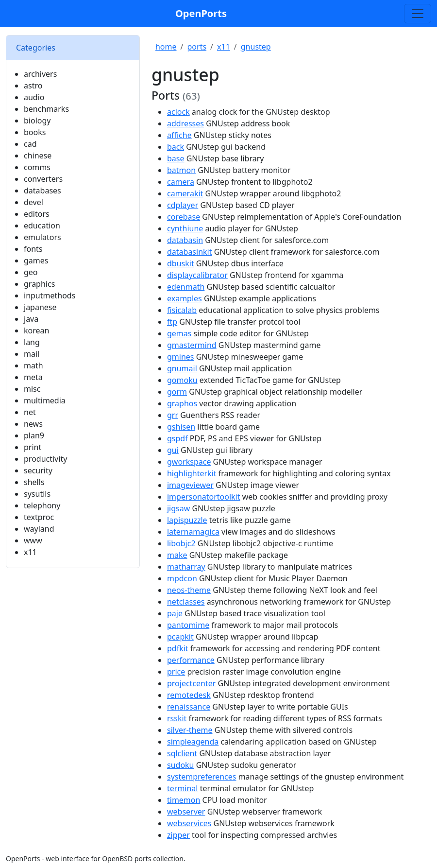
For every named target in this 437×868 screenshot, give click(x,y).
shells (34, 482)
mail (32, 354)
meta (33, 377)
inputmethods (50, 295)
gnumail (182, 368)
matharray (186, 567)
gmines (181, 357)
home (166, 47)
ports (197, 47)
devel (34, 202)
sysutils (37, 494)
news (33, 424)
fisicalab (182, 310)
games (36, 260)
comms (37, 167)
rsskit (177, 718)
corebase (184, 217)
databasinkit (190, 252)
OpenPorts (201, 13)
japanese (40, 307)
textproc (39, 517)
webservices (189, 823)
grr (173, 415)
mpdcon (182, 578)
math (34, 365)
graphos (182, 403)
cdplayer (183, 205)
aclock (178, 112)
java (31, 319)
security (38, 470)
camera (181, 182)
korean (36, 330)
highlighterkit (192, 473)
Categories (36, 48)
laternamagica (193, 532)
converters (43, 179)
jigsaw (178, 508)
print (33, 447)
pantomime (188, 625)
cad (30, 144)
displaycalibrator (197, 275)
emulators (42, 237)
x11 (30, 552)
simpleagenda (193, 742)
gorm (177, 392)
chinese (38, 156)
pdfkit (178, 648)
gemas (179, 333)
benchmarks (46, 109)
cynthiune (185, 228)
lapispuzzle (187, 520)
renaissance (189, 707)
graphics (39, 284)
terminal (183, 788)
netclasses (186, 602)
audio (34, 97)
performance (191, 660)
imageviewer (190, 485)
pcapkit (180, 637)
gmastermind (192, 345)
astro (33, 86)
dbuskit (181, 263)
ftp (172, 322)
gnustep (256, 47)
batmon (181, 170)
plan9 (34, 435)
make (177, 555)
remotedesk (189, 695)
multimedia (45, 400)
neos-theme (189, 590)
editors (37, 214)
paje (175, 613)
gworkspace (189, 462)
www (33, 540)
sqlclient (182, 753)
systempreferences (202, 777)
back (176, 147)
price (176, 672)
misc (32, 389)
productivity (45, 459)
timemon (184, 800)
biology (37, 121)
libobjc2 (181, 543)
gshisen (181, 427)
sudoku (181, 765)
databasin (185, 240)
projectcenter (191, 683)
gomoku (182, 380)
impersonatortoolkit (204, 497)
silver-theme (190, 730)
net (30, 412)
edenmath (186, 287)
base (176, 158)
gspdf (177, 438)
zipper (178, 835)
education (42, 226)
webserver (186, 812)
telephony (42, 505)
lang (32, 342)
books (35, 132)
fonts (33, 249)
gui (173, 450)
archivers (40, 74)
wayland (39, 529)
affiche (179, 135)
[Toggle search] (418, 14)
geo (31, 272)
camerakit (185, 193)
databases (42, 191)
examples (185, 298)
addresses (185, 123)
